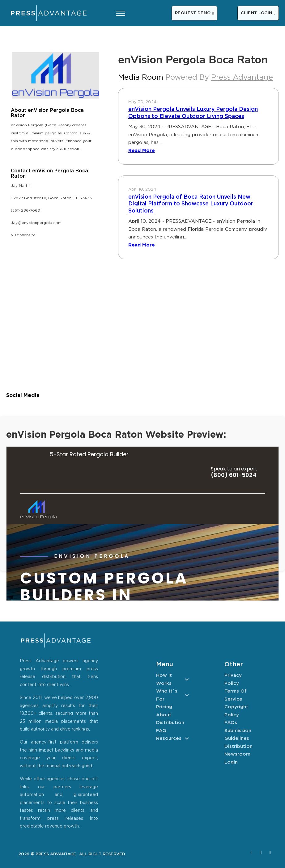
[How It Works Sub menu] (187, 679)
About (164, 715)
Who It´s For (167, 695)
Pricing (164, 707)
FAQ (161, 731)
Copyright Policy (236, 711)
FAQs (231, 723)
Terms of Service (236, 695)
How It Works (164, 679)
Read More (142, 151)
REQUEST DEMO (194, 13)
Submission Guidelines (238, 735)
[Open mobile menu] (121, 13)
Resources (169, 738)
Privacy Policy (233, 679)
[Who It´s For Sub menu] (187, 695)
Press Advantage (242, 78)
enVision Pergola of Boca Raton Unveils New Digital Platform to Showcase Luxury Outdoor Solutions (191, 204)
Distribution (170, 723)
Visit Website (23, 235)
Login (231, 762)
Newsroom (237, 754)
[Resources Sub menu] (187, 738)
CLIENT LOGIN (258, 13)
